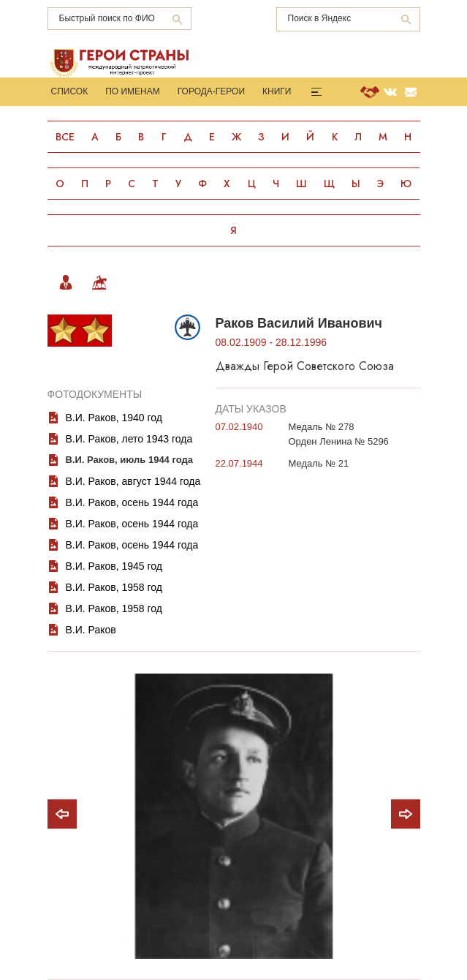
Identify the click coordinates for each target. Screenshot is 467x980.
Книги (277, 91)
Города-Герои (211, 91)
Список (70, 91)
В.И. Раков (91, 630)
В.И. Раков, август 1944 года (133, 481)
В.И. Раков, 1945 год (114, 566)
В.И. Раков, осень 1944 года (132, 502)
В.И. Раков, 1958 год (114, 587)
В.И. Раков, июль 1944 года (129, 460)
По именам (133, 91)
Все (65, 137)
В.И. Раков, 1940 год (114, 418)
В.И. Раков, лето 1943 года (129, 439)
